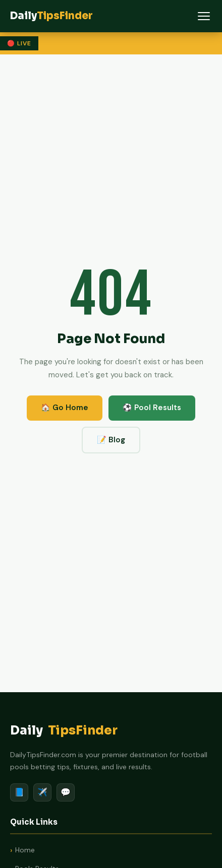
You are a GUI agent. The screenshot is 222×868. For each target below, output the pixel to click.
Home (25, 850)
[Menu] (204, 16)
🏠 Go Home (65, 408)
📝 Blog (111, 440)
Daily (64, 731)
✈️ (42, 792)
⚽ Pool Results (152, 408)
